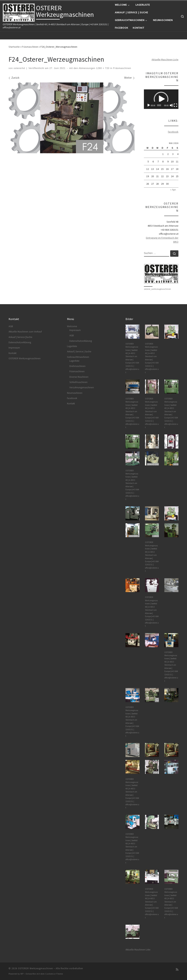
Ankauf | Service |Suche (20, 337)
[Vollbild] (175, 105)
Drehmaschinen (77, 366)
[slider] (159, 105)
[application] (161, 99)
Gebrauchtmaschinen (78, 357)
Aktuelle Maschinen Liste (165, 59)
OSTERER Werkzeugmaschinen (25, 358)
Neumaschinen (75, 393)
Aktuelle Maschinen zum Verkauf (25, 332)
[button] (161, 99)
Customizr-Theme (54, 974)
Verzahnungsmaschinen (82, 387)
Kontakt (13, 353)
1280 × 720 (102, 68)
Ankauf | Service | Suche (79, 352)
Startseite (14, 47)
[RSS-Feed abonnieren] (177, 970)
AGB (11, 326)
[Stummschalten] (171, 105)
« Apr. (173, 190)
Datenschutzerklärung (20, 342)
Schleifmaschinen (78, 382)
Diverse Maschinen (79, 377)
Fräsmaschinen (30, 47)
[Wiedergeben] (149, 105)
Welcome (72, 326)
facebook (173, 132)
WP (22, 974)
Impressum (14, 348)
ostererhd (19, 68)
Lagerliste (72, 346)
